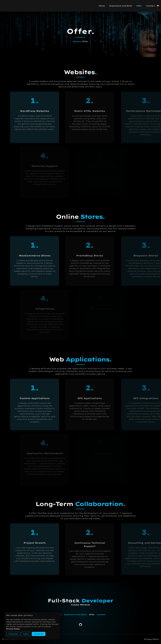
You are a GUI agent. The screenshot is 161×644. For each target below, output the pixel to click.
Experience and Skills (121, 6)
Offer (139, 6)
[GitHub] (80, 626)
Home (102, 6)
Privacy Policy (13, 629)
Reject (26, 634)
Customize (13, 634)
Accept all (39, 634)
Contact (150, 6)
